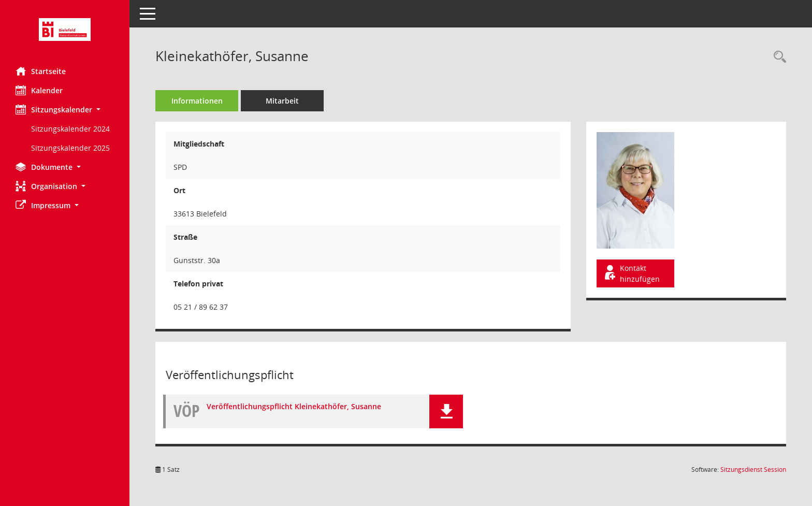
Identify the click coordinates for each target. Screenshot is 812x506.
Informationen (197, 101)
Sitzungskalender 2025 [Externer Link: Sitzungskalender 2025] (70, 148)
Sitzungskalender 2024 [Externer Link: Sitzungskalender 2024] (70, 129)
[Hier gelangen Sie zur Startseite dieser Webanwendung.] (65, 30)
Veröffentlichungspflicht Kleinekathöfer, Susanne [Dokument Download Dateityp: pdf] (294, 406)
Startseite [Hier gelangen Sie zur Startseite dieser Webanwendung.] (41, 71)
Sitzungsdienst (753, 469)
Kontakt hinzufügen (631, 273)
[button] (65, 110)
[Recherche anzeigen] (777, 57)
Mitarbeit (282, 101)
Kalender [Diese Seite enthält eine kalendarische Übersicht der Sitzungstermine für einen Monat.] (39, 90)
